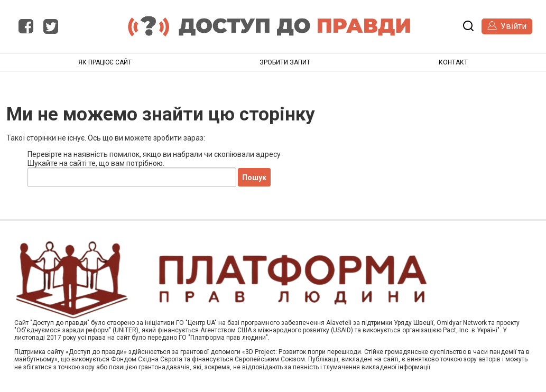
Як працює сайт (105, 62)
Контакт (453, 62)
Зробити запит (285, 62)
